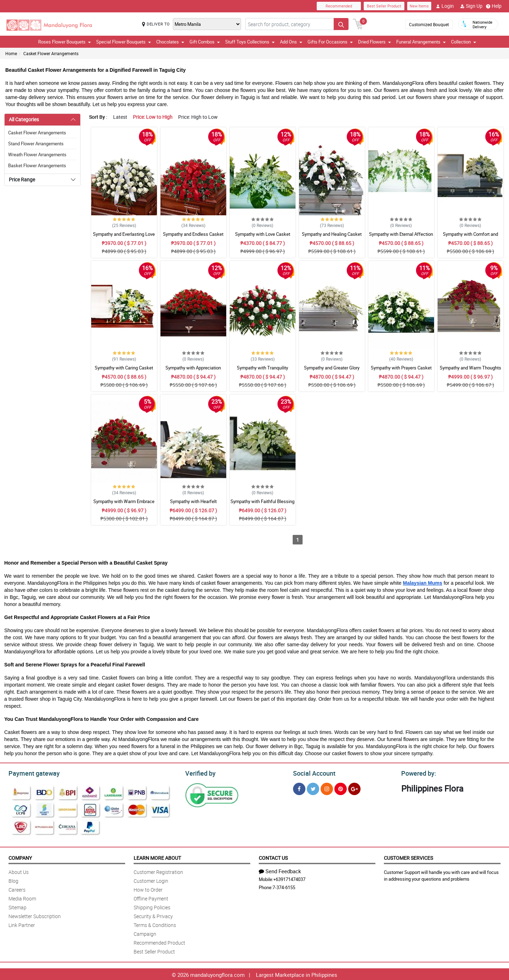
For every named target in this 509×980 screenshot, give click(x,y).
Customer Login (151, 880)
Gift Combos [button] (205, 42)
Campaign (145, 933)
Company (20, 857)
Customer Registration (158, 871)
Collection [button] (464, 42)
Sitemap (17, 906)
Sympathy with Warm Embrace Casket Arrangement (124, 504)
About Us (19, 871)
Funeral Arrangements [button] (421, 42)
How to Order (148, 889)
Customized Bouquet (429, 24)
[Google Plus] (354, 788)
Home (11, 53)
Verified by (199, 772)
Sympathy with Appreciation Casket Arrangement (193, 371)
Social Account (312, 772)
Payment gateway (31, 772)
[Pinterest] (341, 788)
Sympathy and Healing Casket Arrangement (332, 237)
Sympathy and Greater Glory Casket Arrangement (332, 371)
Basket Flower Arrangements (37, 165)
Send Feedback (280, 870)
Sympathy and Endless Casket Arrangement (193, 237)
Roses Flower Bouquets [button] (65, 42)
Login (445, 6)
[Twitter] (313, 788)
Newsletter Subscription (35, 915)
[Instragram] (327, 788)
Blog (13, 880)
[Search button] (341, 24)
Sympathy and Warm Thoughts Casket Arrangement (470, 371)
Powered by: (417, 772)
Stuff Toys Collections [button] (250, 42)
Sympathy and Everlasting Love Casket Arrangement (124, 237)
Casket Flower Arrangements (51, 53)
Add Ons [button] (291, 42)
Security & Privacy (153, 915)
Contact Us (273, 857)
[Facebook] (299, 788)
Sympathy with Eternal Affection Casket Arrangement (401, 237)
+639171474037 (289, 878)
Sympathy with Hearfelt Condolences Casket (193, 504)
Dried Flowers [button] (375, 42)
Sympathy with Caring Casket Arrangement (124, 371)
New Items (419, 6)
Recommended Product (159, 942)
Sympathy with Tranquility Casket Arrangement (262, 371)
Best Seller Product (384, 6)
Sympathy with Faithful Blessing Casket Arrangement (262, 504)
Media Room (22, 897)
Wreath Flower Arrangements (37, 154)
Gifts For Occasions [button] (330, 42)
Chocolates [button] (170, 42)
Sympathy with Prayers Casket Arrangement (401, 371)
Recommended (339, 6)
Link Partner (22, 924)
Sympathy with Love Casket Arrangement (263, 237)
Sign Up (471, 6)
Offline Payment (151, 897)
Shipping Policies (152, 906)
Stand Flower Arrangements (36, 144)
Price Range (22, 179)
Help (494, 6)
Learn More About (157, 857)
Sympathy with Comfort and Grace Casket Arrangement (470, 237)
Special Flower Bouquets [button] (124, 42)
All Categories (24, 119)
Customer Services (408, 857)
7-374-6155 (284, 886)
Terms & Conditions (155, 924)
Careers (17, 889)
